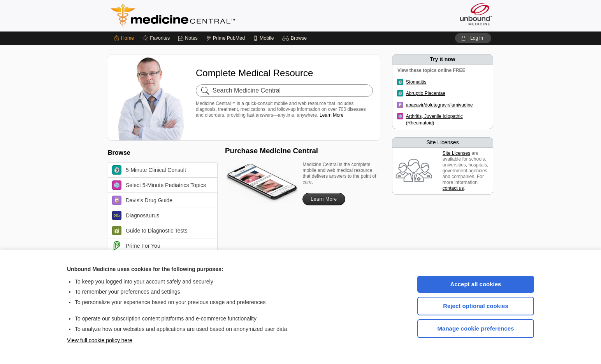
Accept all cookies (476, 284)
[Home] (124, 38)
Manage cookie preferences (476, 328)
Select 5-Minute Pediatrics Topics (159, 185)
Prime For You (136, 246)
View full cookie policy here (100, 340)
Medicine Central (207, 16)
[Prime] (225, 38)
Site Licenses (456, 153)
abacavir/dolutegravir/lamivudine (439, 105)
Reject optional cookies (476, 306)
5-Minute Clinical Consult (149, 170)
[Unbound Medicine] (476, 14)
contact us (453, 188)
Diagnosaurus (136, 215)
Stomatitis (416, 82)
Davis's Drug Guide (142, 200)
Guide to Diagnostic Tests (150, 231)
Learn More (331, 115)
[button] (296, 38)
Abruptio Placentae (426, 93)
